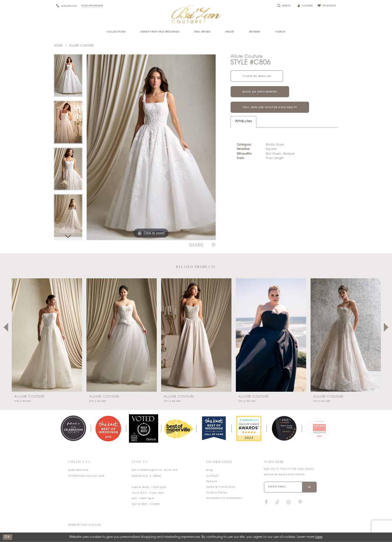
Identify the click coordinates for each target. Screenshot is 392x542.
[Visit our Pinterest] (300, 502)
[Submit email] (309, 487)
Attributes (243, 121)
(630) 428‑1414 (78, 470)
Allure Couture (81, 46)
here (319, 537)
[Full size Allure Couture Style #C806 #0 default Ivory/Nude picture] (151, 147)
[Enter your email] (290, 487)
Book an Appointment (260, 92)
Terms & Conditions (221, 487)
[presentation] (47, 335)
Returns (212, 482)
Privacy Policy (217, 493)
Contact (213, 476)
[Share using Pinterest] (214, 246)
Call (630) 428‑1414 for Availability (270, 108)
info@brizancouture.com (86, 476)
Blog (209, 470)
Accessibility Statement (224, 498)
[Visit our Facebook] (266, 502)
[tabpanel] (68, 78)
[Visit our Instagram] (289, 502)
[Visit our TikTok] (277, 503)
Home (58, 46)
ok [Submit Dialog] (7, 537)
